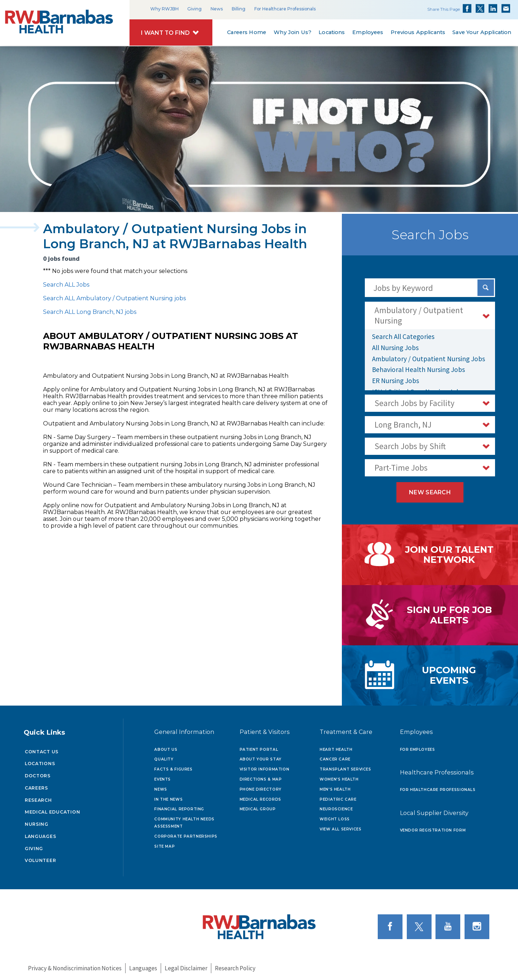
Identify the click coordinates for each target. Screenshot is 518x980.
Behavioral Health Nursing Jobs (418, 369)
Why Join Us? (293, 32)
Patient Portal (259, 746)
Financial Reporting (179, 806)
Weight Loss (335, 816)
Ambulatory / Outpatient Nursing (419, 315)
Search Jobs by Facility (415, 403)
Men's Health (335, 786)
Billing (239, 9)
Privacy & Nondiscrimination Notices (75, 965)
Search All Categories (403, 336)
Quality (164, 756)
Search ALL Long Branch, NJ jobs (90, 312)
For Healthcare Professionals (285, 9)
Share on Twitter (480, 9)
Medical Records (260, 796)
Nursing (37, 821)
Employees (368, 32)
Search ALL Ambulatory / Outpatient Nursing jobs (114, 298)
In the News (168, 796)
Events (163, 776)
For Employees (418, 746)
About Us (166, 746)
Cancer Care (335, 756)
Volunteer (41, 857)
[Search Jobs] (486, 288)
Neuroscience (336, 806)
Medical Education (53, 809)
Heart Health (336, 746)
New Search (430, 492)
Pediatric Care (338, 796)
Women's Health (339, 776)
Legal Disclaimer (186, 965)
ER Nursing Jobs (395, 381)
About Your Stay (261, 756)
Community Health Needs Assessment (184, 819)
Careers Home (247, 32)
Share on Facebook (467, 9)
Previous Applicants (418, 32)
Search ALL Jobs (66, 285)
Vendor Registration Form (433, 827)
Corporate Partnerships (186, 833)
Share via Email (506, 9)
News (217, 9)
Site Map (164, 843)
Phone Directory (261, 786)
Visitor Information (265, 766)
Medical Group (258, 806)
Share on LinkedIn (493, 9)
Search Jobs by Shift (410, 446)
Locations (332, 32)
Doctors (38, 772)
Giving (194, 9)
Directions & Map (261, 776)
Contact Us (42, 748)
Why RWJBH (164, 9)
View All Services (340, 826)
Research (38, 797)
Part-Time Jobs (401, 468)
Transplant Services (345, 766)
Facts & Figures (173, 766)
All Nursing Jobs (395, 348)
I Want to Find (165, 32)
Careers (36, 785)
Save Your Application (482, 32)
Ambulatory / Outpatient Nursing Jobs (428, 359)
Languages (41, 833)
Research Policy (235, 965)
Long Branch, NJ (403, 425)
